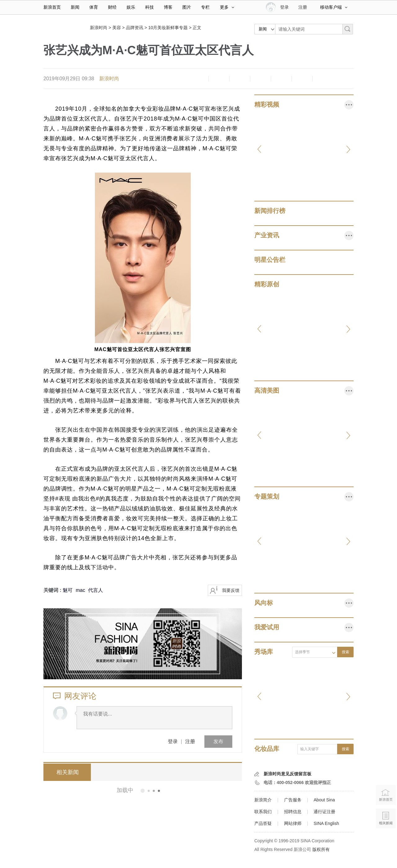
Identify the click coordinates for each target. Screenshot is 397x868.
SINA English (326, 823)
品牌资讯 (135, 28)
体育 (94, 7)
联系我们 (263, 812)
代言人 (96, 590)
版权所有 (321, 849)
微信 (281, 79)
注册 (303, 7)
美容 (117, 28)
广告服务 (293, 800)
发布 (218, 741)
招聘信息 (293, 812)
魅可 (68, 590)
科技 (149, 7)
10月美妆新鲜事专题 (168, 28)
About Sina (324, 800)
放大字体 (219, 79)
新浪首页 (52, 7)
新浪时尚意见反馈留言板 (288, 774)
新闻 (75, 7)
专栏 (205, 7)
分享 (302, 79)
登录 (173, 741)
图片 (187, 7)
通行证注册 (324, 812)
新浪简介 (263, 800)
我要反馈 (231, 590)
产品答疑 (263, 823)
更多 (227, 7)
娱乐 (131, 7)
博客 (168, 7)
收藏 (240, 79)
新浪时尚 (99, 28)
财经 (112, 7)
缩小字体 (198, 79)
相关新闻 (67, 772)
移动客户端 (334, 7)
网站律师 (293, 823)
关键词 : (53, 590)
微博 (261, 79)
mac (80, 590)
